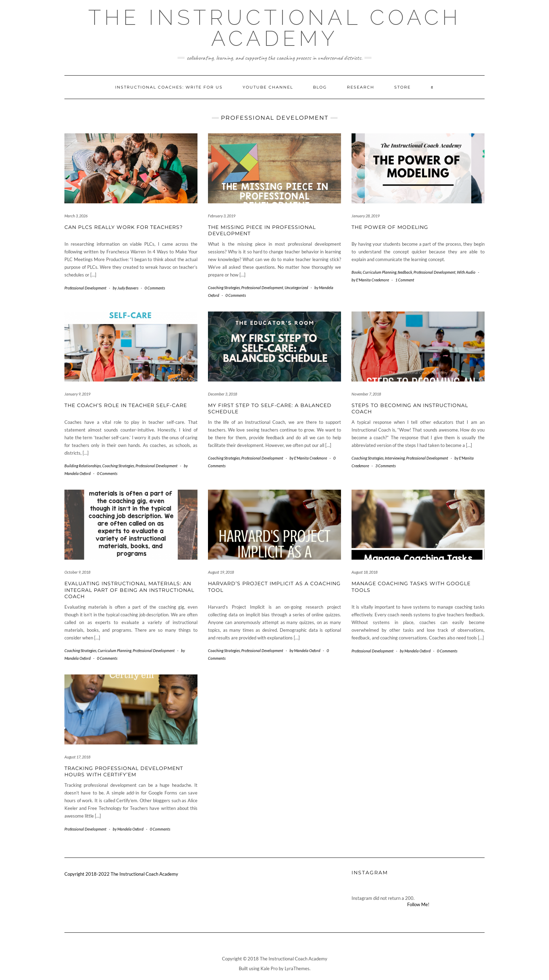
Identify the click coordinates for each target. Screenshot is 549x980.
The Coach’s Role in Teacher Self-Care (126, 405)
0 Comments (155, 288)
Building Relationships (83, 466)
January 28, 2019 (366, 216)
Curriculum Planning (380, 272)
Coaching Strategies (224, 288)
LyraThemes (297, 968)
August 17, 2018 (77, 757)
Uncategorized (296, 288)
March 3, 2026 (76, 216)
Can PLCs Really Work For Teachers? (124, 227)
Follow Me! (418, 904)
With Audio (466, 272)
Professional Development (85, 288)
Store (402, 87)
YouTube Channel (268, 87)
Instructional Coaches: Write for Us (169, 87)
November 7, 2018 (366, 394)
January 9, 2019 (77, 394)
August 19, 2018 (221, 572)
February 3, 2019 (222, 216)
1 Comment (405, 280)
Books (356, 272)
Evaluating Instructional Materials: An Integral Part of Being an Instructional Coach (129, 590)
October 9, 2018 (77, 572)
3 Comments (385, 466)
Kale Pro (269, 968)
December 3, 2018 (223, 394)
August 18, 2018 (364, 572)
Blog (320, 87)
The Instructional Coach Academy (275, 28)
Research (361, 87)
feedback (405, 272)
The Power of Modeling (390, 227)
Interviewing (395, 458)
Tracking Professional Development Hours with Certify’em (124, 771)
